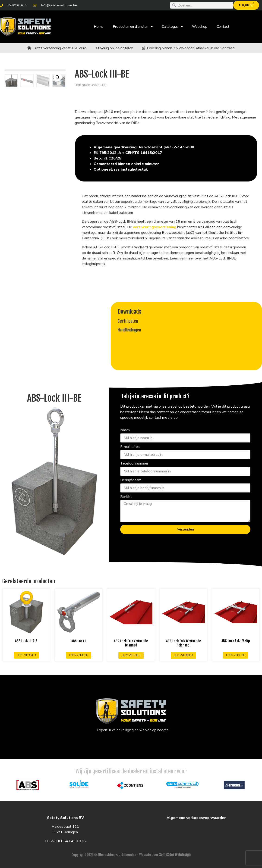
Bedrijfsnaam (131, 480)
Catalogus (172, 27)
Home (99, 27)
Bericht (126, 497)
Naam (125, 430)
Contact (223, 27)
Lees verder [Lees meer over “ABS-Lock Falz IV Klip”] (236, 655)
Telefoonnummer (134, 464)
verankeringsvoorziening (155, 227)
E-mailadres (130, 447)
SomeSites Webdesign (175, 855)
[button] (58, 77)
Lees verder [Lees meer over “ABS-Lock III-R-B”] (26, 655)
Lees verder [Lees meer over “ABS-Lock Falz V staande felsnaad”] (131, 655)
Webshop (200, 27)
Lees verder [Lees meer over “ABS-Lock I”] (79, 655)
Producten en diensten (133, 27)
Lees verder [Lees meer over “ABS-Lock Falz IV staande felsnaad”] (183, 655)
